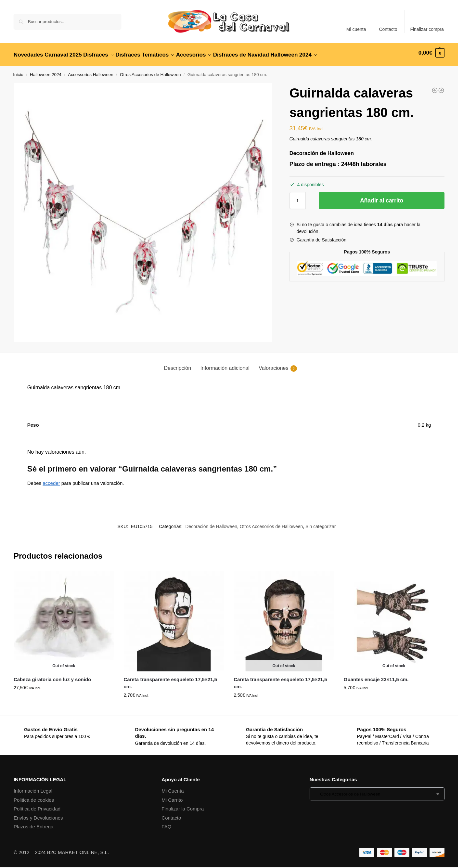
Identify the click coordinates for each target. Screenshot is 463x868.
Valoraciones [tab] (278, 365)
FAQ (166, 823)
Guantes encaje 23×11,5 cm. (376, 676)
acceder (51, 479)
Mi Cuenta (173, 787)
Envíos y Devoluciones (38, 814)
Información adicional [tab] (225, 364)
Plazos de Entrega (34, 823)
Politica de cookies (34, 796)
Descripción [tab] (177, 364)
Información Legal (33, 787)
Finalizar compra (427, 29)
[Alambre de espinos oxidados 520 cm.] (441, 87)
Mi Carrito (172, 796)
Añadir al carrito (382, 197)
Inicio (18, 71)
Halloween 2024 (46, 71)
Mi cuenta (356, 29)
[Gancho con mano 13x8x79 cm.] (435, 87)
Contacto (388, 29)
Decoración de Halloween (211, 523)
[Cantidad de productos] (298, 197)
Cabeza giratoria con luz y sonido (52, 676)
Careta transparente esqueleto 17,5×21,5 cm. (170, 680)
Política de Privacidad (37, 805)
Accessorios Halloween (91, 71)
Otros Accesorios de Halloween (150, 71)
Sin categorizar (321, 523)
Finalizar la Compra (183, 805)
